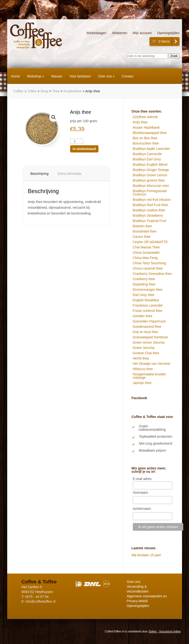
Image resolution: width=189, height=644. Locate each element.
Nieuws (57, 76)
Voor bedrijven (80, 76)
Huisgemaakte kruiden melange (149, 376)
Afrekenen (120, 33)
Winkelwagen (96, 33)
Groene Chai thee (146, 353)
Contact (128, 76)
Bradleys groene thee (149, 180)
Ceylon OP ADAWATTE (150, 242)
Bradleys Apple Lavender (152, 149)
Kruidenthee (73, 91)
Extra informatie (70, 174)
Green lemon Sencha (149, 342)
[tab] (40, 174)
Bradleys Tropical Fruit (149, 221)
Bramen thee (142, 226)
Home (15, 76)
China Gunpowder (146, 253)
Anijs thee (140, 122)
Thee (56, 91)
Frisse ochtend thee (148, 311)
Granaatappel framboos (150, 337)
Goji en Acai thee (146, 332)
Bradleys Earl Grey (147, 159)
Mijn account (142, 33)
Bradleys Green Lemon (150, 175)
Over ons (107, 76)
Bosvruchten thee (146, 143)
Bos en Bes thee (145, 138)
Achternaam (142, 509)
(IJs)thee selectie (146, 117)
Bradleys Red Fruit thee (150, 205)
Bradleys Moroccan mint (151, 186)
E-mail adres (142, 479)
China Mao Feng (145, 258)
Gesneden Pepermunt (149, 321)
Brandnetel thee (145, 231)
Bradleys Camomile (147, 154)
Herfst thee (141, 358)
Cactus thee (142, 237)
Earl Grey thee (144, 295)
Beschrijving (40, 174)
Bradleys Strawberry (148, 215)
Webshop (36, 76)
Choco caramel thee (148, 268)
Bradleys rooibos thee (149, 210)
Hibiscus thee (143, 369)
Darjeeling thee (144, 284)
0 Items (164, 41)
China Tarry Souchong (149, 263)
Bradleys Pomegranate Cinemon (150, 193)
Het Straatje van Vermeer (152, 364)
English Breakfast (146, 300)
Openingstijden (168, 33)
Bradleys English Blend (150, 164)
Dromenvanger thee (148, 290)
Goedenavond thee (147, 327)
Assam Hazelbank (146, 127)
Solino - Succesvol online (165, 631)
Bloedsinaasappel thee (150, 133)
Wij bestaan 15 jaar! (146, 555)
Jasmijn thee (142, 383)
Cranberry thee (144, 279)
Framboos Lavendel (148, 305)
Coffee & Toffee (25, 91)
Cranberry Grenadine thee (152, 274)
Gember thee (143, 316)
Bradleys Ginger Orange (151, 170)
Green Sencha (144, 348)
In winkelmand (84, 149)
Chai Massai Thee (146, 247)
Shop (44, 91)
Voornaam (140, 492)
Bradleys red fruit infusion (152, 200)
